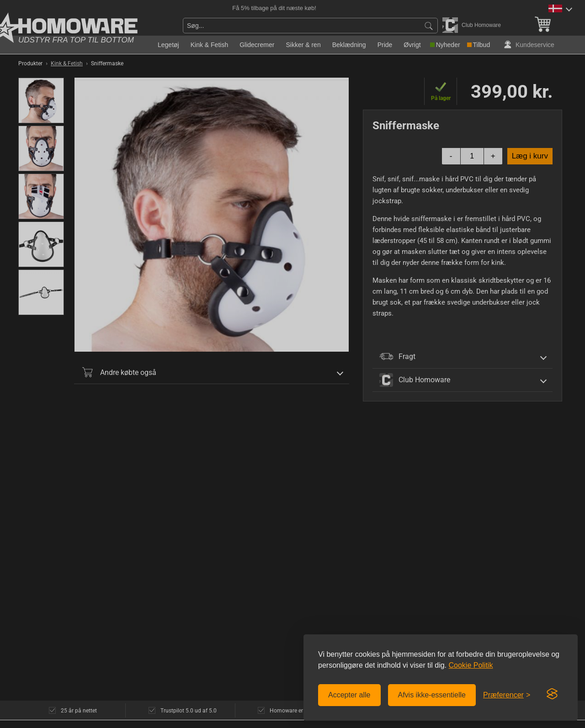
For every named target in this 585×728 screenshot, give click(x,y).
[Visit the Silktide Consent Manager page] (552, 694)
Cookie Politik (471, 665)
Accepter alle (349, 695)
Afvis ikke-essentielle (432, 695)
